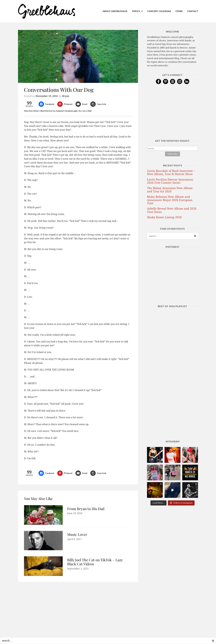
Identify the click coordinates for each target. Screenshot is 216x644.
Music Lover (77, 534)
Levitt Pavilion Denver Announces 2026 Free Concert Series (170, 181)
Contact (193, 11)
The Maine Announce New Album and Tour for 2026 (170, 190)
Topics (137, 11)
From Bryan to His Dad (86, 509)
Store (179, 11)
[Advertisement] (78, 609)
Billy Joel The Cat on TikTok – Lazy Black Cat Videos (95, 562)
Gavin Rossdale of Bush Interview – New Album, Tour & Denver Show (171, 172)
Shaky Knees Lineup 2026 (164, 217)
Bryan (66, 96)
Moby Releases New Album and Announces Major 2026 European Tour (170, 200)
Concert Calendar (159, 11)
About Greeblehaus (115, 11)
